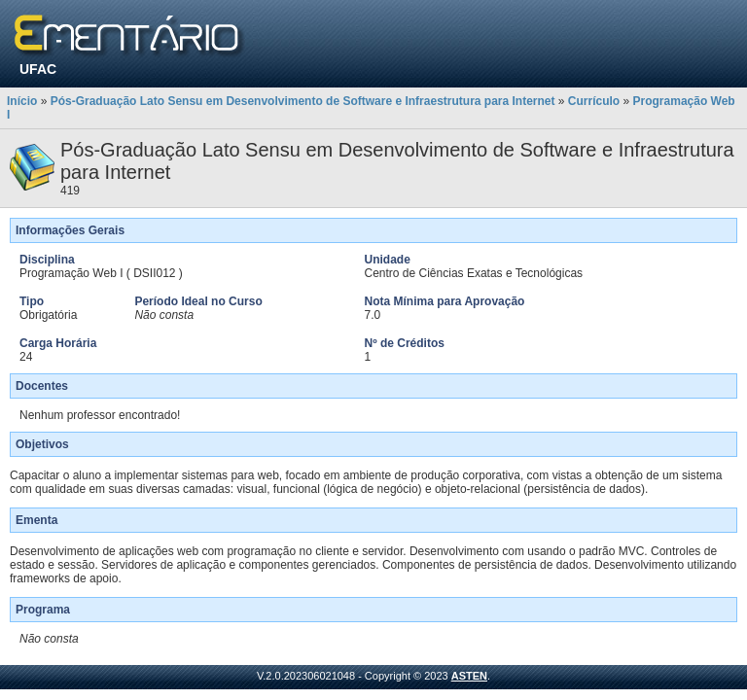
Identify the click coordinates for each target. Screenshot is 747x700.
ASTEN (469, 676)
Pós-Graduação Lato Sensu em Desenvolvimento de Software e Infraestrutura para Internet (303, 101)
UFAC (38, 69)
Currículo (594, 101)
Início (22, 101)
